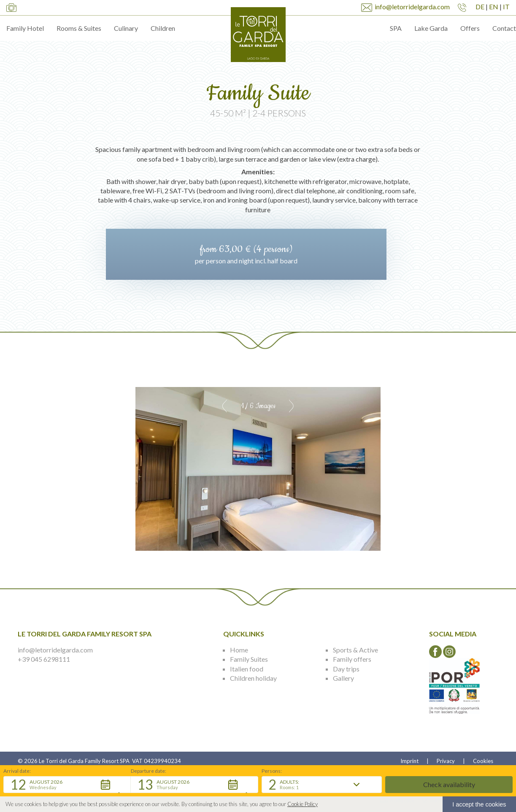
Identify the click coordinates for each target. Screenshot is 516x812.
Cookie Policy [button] (303, 804)
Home (239, 650)
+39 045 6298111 (44, 659)
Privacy (446, 761)
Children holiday (253, 678)
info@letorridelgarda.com (55, 650)
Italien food (247, 669)
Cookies (483, 761)
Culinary (126, 28)
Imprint (409, 761)
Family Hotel (25, 28)
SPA (396, 28)
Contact (504, 28)
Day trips (346, 669)
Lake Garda (431, 28)
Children (163, 28)
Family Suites (249, 659)
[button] (67, 785)
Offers (470, 28)
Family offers (352, 659)
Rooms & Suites (79, 28)
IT (506, 7)
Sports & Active (355, 650)
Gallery (343, 678)
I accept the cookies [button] (479, 804)
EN (494, 7)
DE (480, 7)
